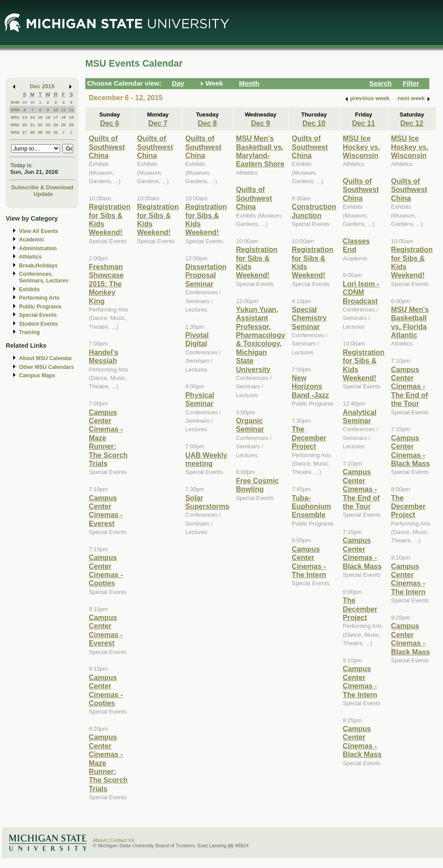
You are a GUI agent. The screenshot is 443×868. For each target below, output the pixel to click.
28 (32, 132)
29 (25, 102)
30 (32, 102)
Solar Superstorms (208, 502)
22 (40, 125)
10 (56, 110)
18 (63, 117)
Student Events (38, 324)
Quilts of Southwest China (107, 147)
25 (63, 125)
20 (25, 125)
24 (56, 125)
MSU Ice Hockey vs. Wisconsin (361, 147)
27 (25, 132)
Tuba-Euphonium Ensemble (312, 506)
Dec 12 (412, 123)
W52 (15, 125)
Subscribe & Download (42, 187)
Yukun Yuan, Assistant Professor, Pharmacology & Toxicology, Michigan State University (260, 339)
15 (40, 117)
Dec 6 (110, 123)
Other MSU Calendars (47, 367)
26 (71, 125)
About (99, 840)
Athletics (30, 257)
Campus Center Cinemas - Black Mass (362, 553)
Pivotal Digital (197, 339)
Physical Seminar (200, 399)
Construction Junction (314, 211)
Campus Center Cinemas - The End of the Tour (361, 489)
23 (48, 125)
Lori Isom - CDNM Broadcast (361, 292)
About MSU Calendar (45, 358)
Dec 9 (260, 123)
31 (56, 132)
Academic (32, 240)
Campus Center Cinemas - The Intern (309, 562)
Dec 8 (207, 123)
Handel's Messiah (104, 356)
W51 (15, 117)
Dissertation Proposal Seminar (206, 275)
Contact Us (122, 840)
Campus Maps (37, 376)
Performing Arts (39, 298)
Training (29, 332)
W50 (15, 110)
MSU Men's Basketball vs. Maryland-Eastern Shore (260, 151)
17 (56, 117)
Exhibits (29, 289)
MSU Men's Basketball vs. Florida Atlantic (410, 322)
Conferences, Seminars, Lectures (44, 277)
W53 (15, 132)
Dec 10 (314, 123)
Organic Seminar (250, 425)
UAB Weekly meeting (206, 459)
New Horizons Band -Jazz (310, 386)
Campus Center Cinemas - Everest (106, 511)
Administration (38, 248)
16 (48, 117)
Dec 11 (363, 123)
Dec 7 (158, 123)
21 (32, 125)
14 (32, 117)
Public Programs (40, 307)
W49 (15, 102)
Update (43, 194)
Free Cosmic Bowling (257, 485)
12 (71, 110)
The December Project (309, 438)
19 (71, 117)
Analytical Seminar (360, 416)
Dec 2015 (42, 86)
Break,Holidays (38, 266)
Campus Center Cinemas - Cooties (106, 570)
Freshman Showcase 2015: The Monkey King (106, 284)
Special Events (38, 315)
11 (63, 110)
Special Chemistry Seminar (309, 318)
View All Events (39, 231)
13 (25, 117)
